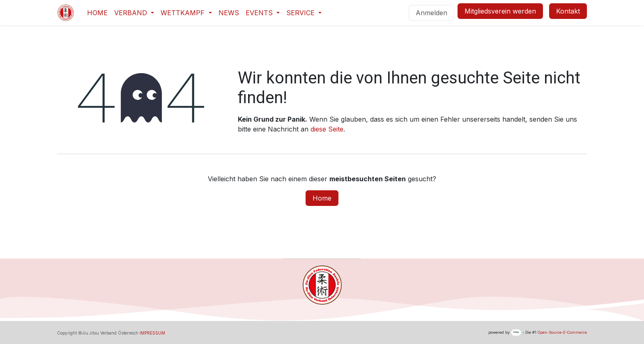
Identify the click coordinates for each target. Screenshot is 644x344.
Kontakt (568, 11)
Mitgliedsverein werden (500, 11)
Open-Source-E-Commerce (562, 332)
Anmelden (431, 13)
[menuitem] (97, 13)
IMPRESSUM (152, 333)
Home (322, 198)
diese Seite (327, 129)
